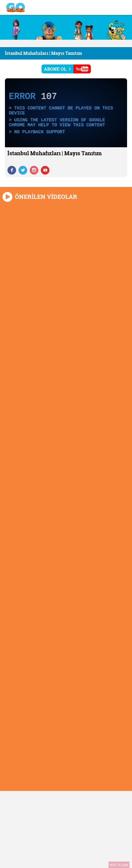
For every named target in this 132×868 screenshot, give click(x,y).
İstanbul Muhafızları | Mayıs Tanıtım (44, 53)
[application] (66, 113)
